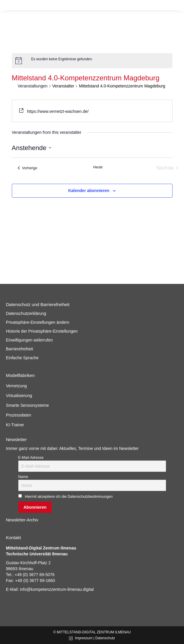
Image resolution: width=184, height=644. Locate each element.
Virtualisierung (19, 396)
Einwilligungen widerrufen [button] (29, 340)
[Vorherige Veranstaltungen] (27, 168)
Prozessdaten (19, 415)
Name (23, 477)
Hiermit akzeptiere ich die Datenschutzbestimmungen (69, 497)
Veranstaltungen (33, 86)
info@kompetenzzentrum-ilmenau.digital (57, 589)
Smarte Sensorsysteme (27, 405)
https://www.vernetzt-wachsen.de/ (58, 111)
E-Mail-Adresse (31, 458)
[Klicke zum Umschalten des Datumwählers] (32, 148)
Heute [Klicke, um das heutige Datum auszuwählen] (98, 167)
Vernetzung (16, 386)
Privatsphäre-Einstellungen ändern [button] (38, 322)
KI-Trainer (15, 425)
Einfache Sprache (22, 358)
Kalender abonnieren (89, 191)
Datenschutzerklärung (26, 313)
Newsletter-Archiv (22, 520)
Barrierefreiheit (19, 349)
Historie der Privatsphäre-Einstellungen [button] (42, 331)
